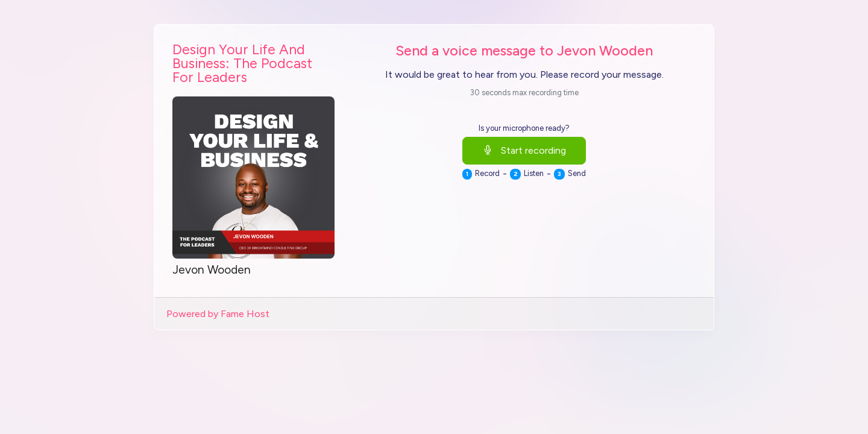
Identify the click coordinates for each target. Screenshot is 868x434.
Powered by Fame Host (218, 314)
